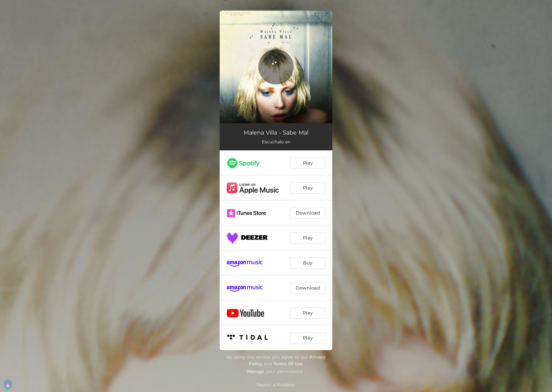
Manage (256, 371)
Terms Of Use (288, 364)
